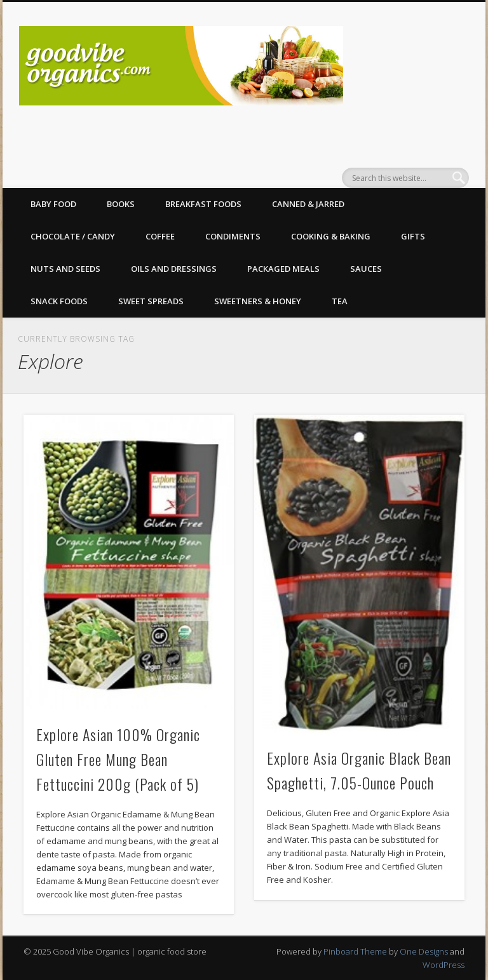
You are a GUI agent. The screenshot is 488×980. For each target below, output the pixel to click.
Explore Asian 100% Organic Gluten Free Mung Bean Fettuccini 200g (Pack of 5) (118, 759)
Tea (340, 301)
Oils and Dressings (174, 269)
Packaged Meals (283, 269)
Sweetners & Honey (258, 301)
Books (121, 204)
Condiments (233, 236)
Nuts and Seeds (65, 269)
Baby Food (53, 204)
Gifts (413, 236)
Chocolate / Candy (73, 236)
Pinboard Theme (355, 951)
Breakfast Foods (203, 204)
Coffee (160, 236)
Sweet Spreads (151, 301)
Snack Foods (59, 301)
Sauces (366, 269)
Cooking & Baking (331, 236)
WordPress (444, 965)
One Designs (424, 951)
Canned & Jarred (308, 204)
